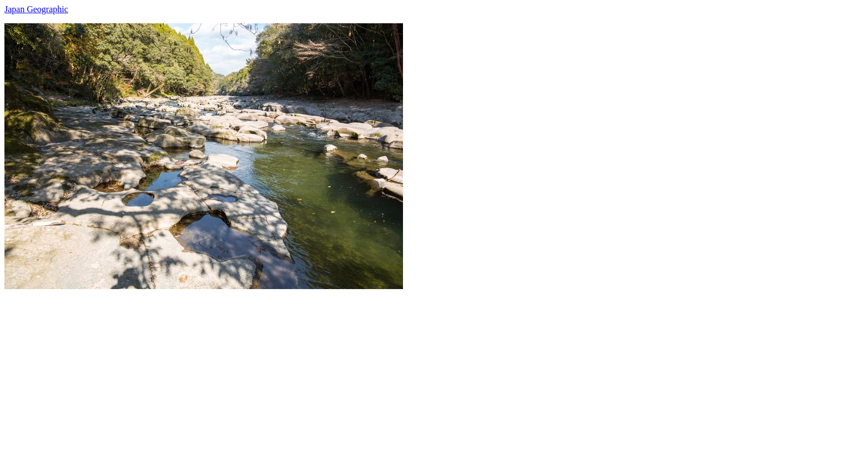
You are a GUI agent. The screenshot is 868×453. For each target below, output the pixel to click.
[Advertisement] (337, 367)
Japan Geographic (36, 9)
